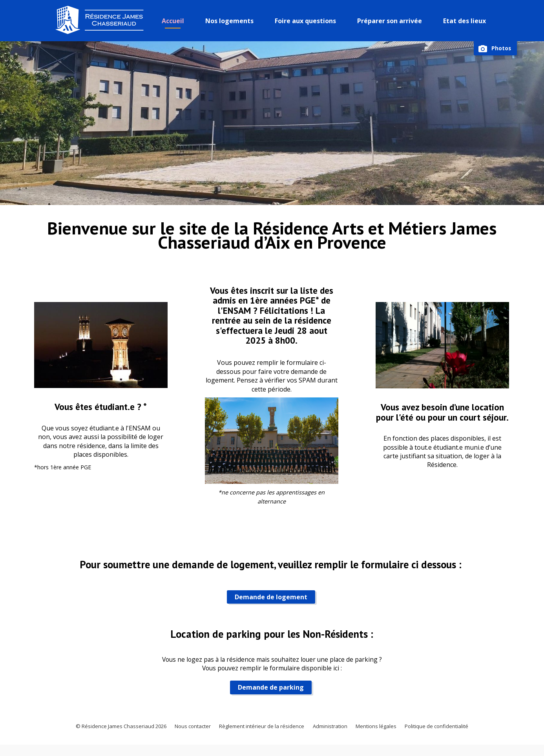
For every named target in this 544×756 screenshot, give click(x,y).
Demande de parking (268, 692)
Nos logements (231, 21)
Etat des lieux (466, 21)
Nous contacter (185, 735)
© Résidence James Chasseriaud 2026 (107, 735)
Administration (335, 735)
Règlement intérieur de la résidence (260, 735)
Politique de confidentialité (451, 735)
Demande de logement (268, 600)
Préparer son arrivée (391, 21)
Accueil (174, 21)
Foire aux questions (307, 21)
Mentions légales (385, 735)
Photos (501, 49)
